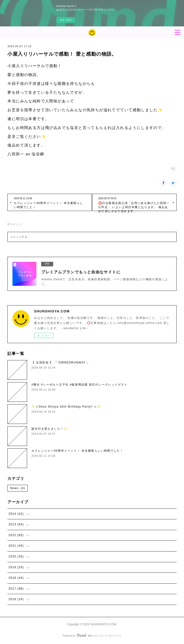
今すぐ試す (66, 20)
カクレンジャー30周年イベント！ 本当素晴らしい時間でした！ (77, 451)
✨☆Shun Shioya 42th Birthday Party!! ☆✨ (66, 407)
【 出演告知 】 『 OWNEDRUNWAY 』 (61, 363)
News (18, 488)
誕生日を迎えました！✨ (49, 429)
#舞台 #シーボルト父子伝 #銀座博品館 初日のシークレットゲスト (79, 385)
